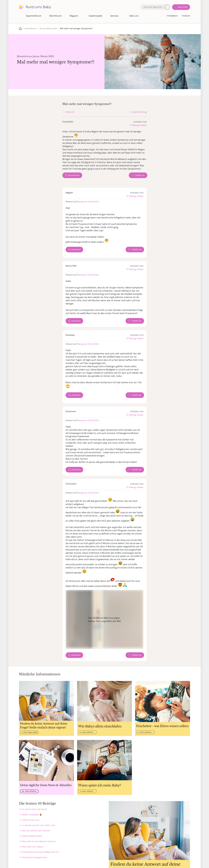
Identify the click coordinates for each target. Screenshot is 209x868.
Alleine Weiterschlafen (32, 836)
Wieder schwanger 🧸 (32, 815)
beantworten (74, 175)
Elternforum (55, 16)
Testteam (186, 16)
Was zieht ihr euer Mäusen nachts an (39, 841)
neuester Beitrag (139, 112)
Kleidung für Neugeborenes (35, 857)
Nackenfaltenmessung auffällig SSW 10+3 (41, 852)
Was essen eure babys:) (33, 847)
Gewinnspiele (95, 16)
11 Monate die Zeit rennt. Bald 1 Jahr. (39, 825)
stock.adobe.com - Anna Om (190, 86)
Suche (167, 7)
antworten (76, 249)
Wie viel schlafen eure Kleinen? (36, 831)
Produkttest (172, 16)
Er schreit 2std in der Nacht (35, 809)
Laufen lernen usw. (31, 820)
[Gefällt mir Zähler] (138, 175)
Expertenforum (34, 16)
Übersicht (70, 112)
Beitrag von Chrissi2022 (88, 202)
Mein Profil (183, 7)
